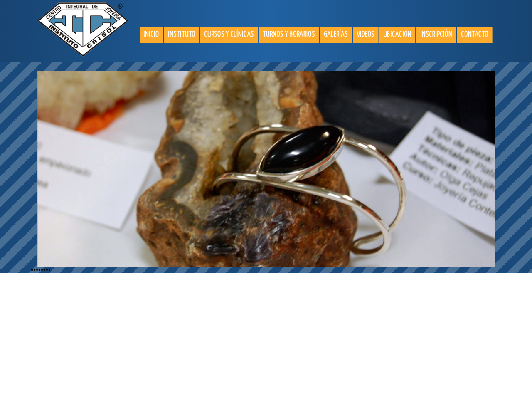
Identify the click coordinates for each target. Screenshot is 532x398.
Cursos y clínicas (229, 34)
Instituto (182, 34)
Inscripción (436, 34)
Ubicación (397, 34)
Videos (366, 34)
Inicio (151, 34)
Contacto (475, 34)
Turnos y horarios (289, 34)
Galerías (336, 34)
